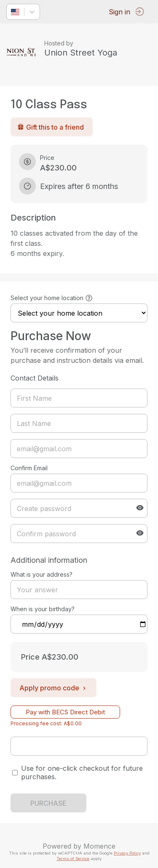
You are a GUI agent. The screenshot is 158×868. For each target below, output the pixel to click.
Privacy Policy (127, 853)
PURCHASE (48, 803)
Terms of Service (73, 859)
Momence (99, 846)
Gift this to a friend (51, 127)
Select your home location (47, 298)
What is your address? (42, 574)
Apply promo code (54, 688)
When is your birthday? (43, 609)
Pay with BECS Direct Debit (65, 712)
